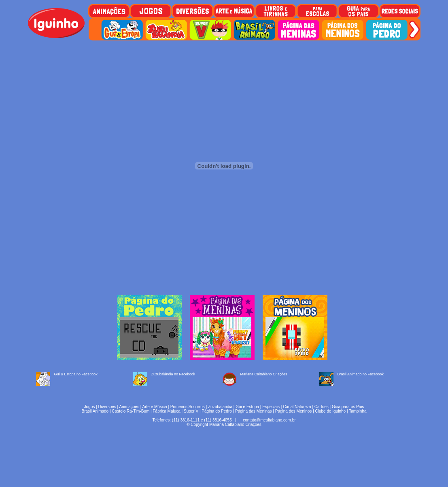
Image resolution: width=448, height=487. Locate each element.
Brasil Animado (95, 411)
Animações (129, 407)
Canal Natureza (297, 407)
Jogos (90, 407)
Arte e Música (155, 407)
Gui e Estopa (247, 407)
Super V (191, 411)
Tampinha (358, 411)
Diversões (107, 407)
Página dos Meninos (294, 411)
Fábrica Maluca (166, 411)
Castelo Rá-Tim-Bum (131, 411)
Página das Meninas (254, 411)
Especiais (271, 407)
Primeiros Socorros (188, 407)
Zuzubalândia (220, 407)
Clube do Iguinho (331, 411)
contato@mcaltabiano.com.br (269, 420)
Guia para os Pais (348, 407)
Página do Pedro (217, 411)
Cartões (322, 407)
